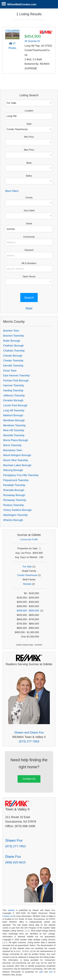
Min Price (29, 137)
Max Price (29, 150)
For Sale (27, 567)
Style (29, 124)
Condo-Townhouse (27, 575)
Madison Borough (13, 415)
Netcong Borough (13, 470)
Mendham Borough (14, 420)
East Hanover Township (16, 376)
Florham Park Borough (16, 381)
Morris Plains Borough (16, 440)
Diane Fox (13, 857)
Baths (29, 176)
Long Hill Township (14, 410)
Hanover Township (14, 385)
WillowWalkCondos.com (22, 4)
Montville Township (14, 435)
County (29, 198)
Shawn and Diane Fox (29, 732)
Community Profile (29, 539)
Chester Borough (13, 356)
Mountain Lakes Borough (17, 465)
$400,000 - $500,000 (28, 611)
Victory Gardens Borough (17, 510)
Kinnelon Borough (13, 400)
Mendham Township (14, 425)
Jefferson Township (14, 396)
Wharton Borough (13, 520)
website (11, 910)
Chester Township (13, 361)
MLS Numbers (29, 263)
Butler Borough (12, 341)
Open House (29, 276)
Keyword (29, 250)
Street (29, 224)
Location (29, 111)
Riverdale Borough (14, 490)
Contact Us (29, 779)
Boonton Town (11, 331)
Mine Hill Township (14, 430)
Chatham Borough (13, 346)
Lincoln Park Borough (15, 405)
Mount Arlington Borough (17, 455)
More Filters (12, 191)
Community (29, 237)
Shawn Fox (14, 840)
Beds (29, 163)
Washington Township (15, 515)
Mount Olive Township (16, 460)
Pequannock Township (16, 480)
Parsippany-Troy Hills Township (21, 475)
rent (51, 972)
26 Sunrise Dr (32, 41)
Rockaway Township (15, 500)
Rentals (27, 584)
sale (41, 972)
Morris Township (12, 445)
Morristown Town (13, 450)
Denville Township (13, 366)
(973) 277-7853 (29, 741)
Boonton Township (13, 336)
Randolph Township (14, 485)
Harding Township (13, 390)
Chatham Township (14, 351)
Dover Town (10, 371)
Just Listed (29, 210)
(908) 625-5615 (15, 862)
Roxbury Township (13, 505)
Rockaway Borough (14, 495)
